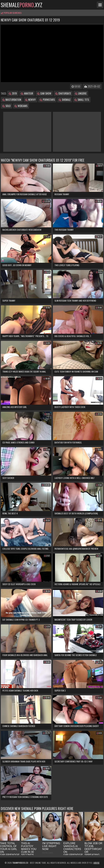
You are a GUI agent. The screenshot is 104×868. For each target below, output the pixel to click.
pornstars (47, 100)
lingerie (81, 93)
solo (6, 106)
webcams (21, 106)
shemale (65, 100)
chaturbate (63, 93)
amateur (27, 93)
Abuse (97, 863)
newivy (30, 100)
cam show (44, 93)
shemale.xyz (22, 5)
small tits (82, 100)
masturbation (12, 100)
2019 (13, 93)
